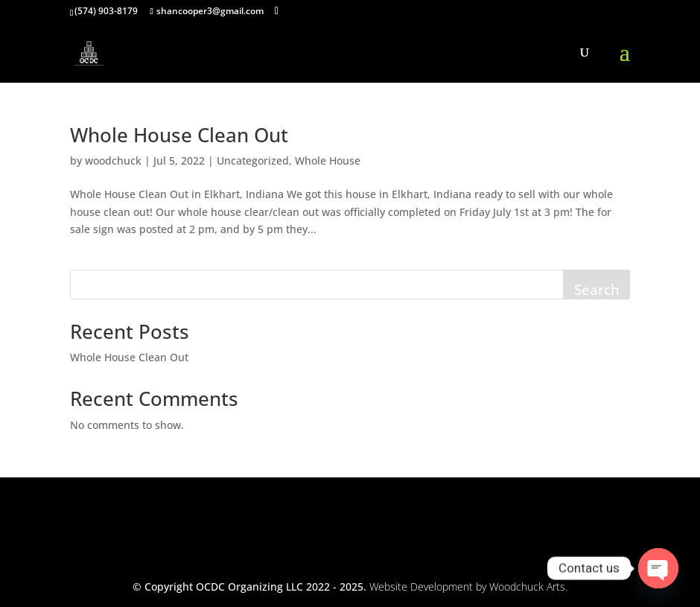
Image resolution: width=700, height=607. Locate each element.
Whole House (328, 161)
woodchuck (113, 161)
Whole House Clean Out (179, 135)
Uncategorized (253, 161)
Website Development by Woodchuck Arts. (468, 587)
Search (597, 290)
